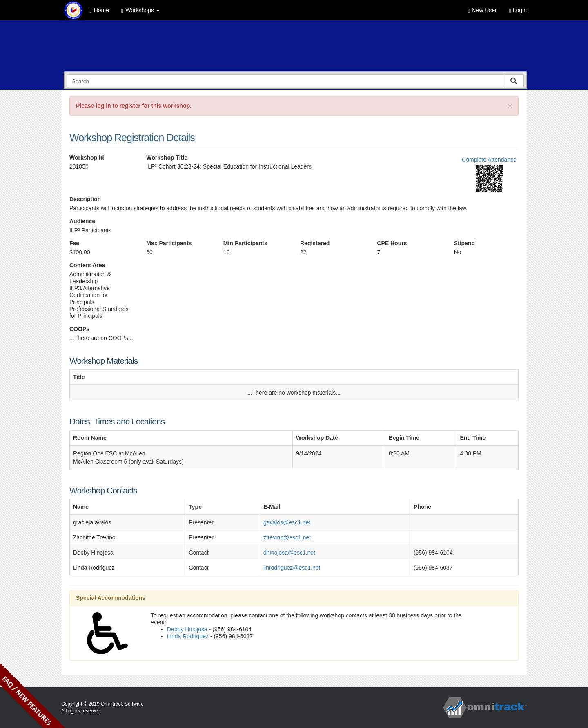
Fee (74, 243)
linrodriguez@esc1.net (292, 568)
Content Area (87, 265)
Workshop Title (167, 158)
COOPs (79, 329)
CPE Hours (392, 243)
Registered (315, 243)
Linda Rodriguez (188, 636)
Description (85, 199)
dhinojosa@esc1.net (289, 553)
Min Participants (245, 243)
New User (482, 10)
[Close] (510, 106)
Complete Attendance (489, 160)
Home (99, 10)
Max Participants (169, 243)
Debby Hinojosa (187, 629)
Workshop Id (87, 158)
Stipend (464, 243)
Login (518, 10)
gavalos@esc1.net (287, 522)
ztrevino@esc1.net (287, 537)
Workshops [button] (140, 10)
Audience (82, 221)
